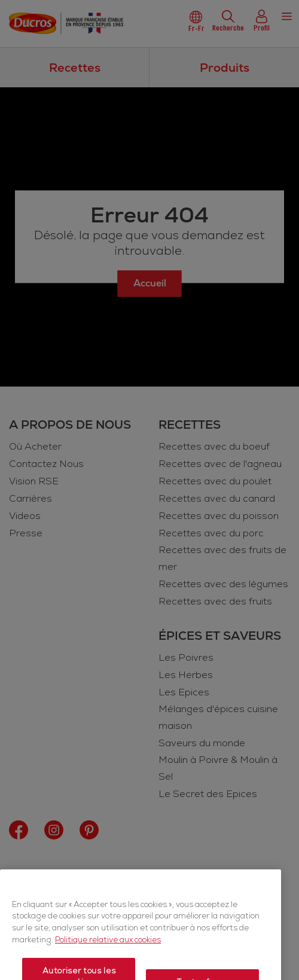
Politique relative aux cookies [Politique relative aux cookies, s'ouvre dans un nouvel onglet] (108, 961)
